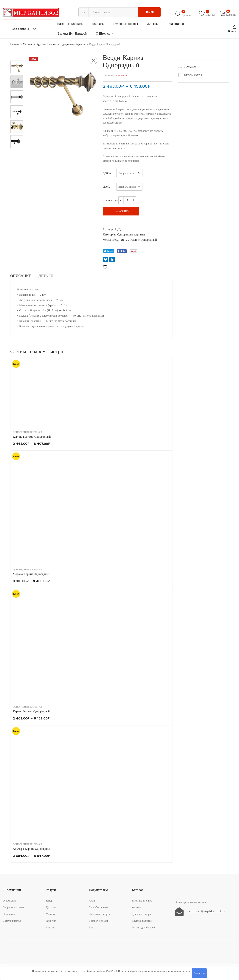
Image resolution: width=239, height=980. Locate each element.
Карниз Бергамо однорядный (32, 437)
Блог (91, 927)
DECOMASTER (193, 75)
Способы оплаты (98, 907)
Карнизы (98, 24)
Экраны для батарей (72, 34)
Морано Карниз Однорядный (32, 574)
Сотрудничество (12, 921)
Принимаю (199, 973)
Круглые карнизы (46, 44)
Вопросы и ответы (13, 907)
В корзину (121, 211)
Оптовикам (9, 914)
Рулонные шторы (126, 24)
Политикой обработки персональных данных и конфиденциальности (154, 971)
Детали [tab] (46, 276)
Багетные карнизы (70, 24)
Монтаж (50, 914)
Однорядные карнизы (73, 44)
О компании (10, 901)
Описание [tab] (21, 276)
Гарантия (51, 921)
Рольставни (176, 24)
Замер (49, 901)
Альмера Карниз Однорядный (32, 849)
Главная (15, 44)
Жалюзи (153, 24)
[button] (94, 61)
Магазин (28, 44)
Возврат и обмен (98, 921)
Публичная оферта (99, 914)
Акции (93, 901)
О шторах (103, 34)
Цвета (106, 187)
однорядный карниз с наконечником (137, 96)
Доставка (51, 907)
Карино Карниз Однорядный (31, 711)
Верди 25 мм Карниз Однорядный (135, 240)
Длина (107, 173)
